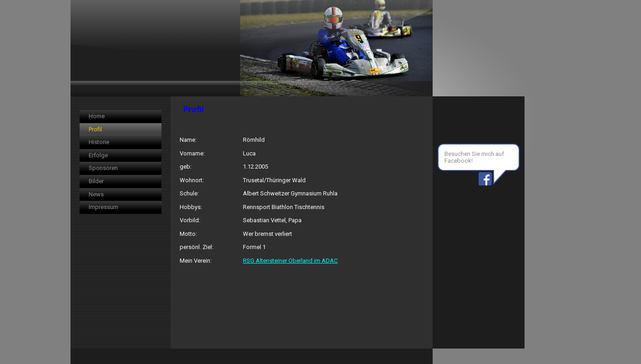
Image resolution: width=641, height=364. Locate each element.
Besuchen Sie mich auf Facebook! (474, 157)
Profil (95, 129)
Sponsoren (103, 168)
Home (97, 116)
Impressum (103, 207)
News (96, 194)
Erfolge (98, 155)
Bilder (96, 181)
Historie (99, 142)
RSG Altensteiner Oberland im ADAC (290, 261)
